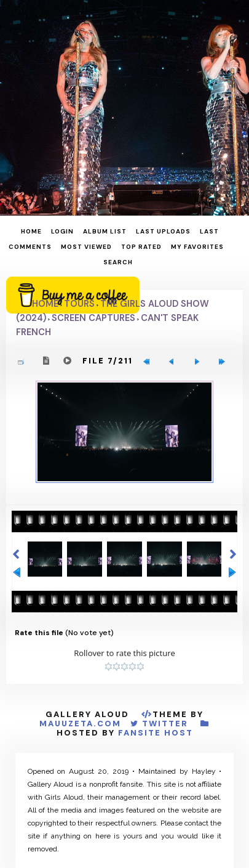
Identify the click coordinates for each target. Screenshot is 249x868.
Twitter (165, 724)
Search (118, 262)
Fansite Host (156, 733)
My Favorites (197, 247)
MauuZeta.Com (80, 724)
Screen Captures (93, 318)
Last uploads (163, 231)
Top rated (141, 247)
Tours (79, 304)
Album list (105, 231)
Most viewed (86, 247)
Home (31, 231)
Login (62, 231)
